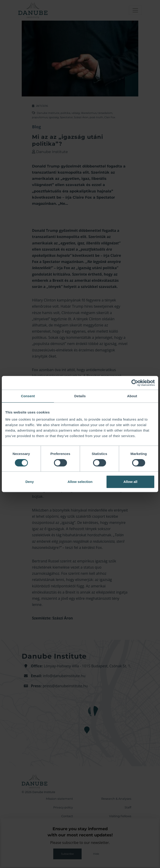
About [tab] (132, 396)
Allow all (130, 482)
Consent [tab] (28, 396)
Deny (30, 482)
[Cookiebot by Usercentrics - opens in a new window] (135, 383)
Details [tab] (80, 396)
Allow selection (80, 482)
